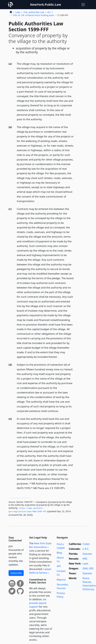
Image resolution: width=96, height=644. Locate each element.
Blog (59, 553)
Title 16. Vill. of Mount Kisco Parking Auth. (34, 15)
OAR (85, 568)
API (59, 566)
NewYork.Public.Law (46, 5)
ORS (91, 568)
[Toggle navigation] (83, 5)
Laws (18, 12)
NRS (85, 559)
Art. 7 (50, 12)
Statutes (87, 554)
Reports (61, 580)
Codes (86, 544)
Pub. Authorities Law (34, 12)
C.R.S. (86, 549)
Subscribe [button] (16, 573)
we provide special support (38, 603)
